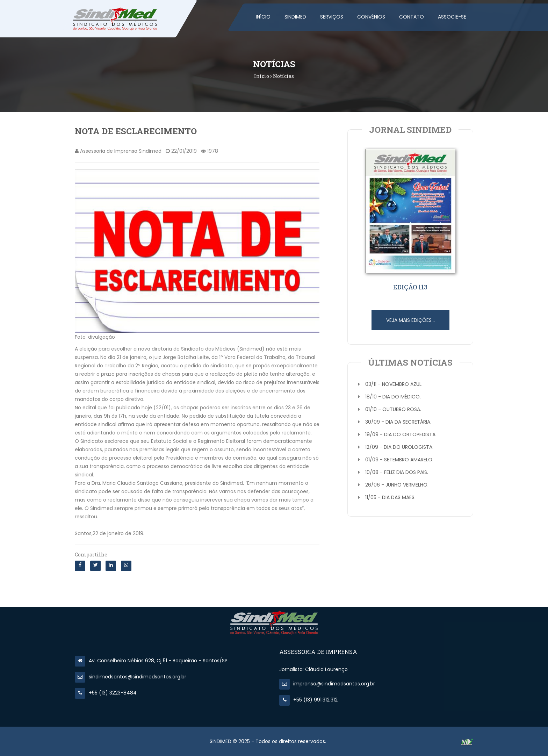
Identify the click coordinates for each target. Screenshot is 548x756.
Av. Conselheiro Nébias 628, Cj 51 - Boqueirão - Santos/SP (151, 661)
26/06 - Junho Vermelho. (397, 485)
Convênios (371, 17)
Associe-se (452, 17)
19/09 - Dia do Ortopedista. (401, 434)
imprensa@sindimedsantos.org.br (327, 684)
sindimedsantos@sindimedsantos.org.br (131, 677)
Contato (412, 17)
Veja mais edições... (410, 320)
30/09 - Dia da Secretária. (398, 422)
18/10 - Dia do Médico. (393, 397)
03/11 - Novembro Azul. (394, 384)
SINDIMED (295, 17)
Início (263, 17)
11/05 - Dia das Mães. (390, 497)
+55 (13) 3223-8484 (106, 693)
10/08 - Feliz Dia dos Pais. (397, 472)
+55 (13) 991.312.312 (308, 700)
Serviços (332, 17)
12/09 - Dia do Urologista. (399, 447)
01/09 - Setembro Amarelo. (399, 460)
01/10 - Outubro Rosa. (393, 409)
